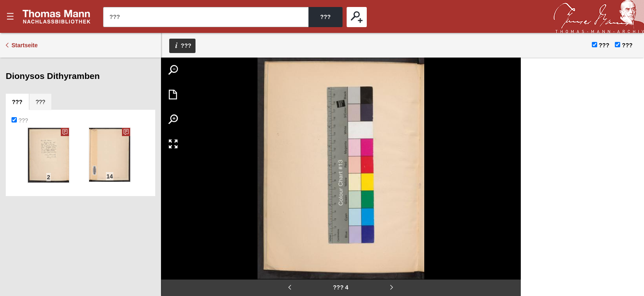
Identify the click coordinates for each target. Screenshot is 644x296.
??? (57, 16)
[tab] (17, 102)
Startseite (25, 45)
